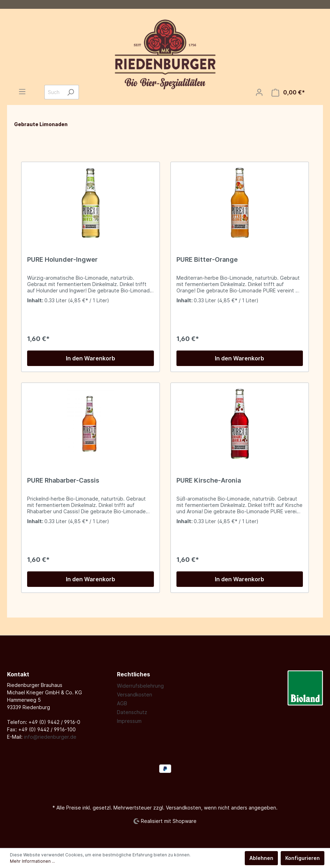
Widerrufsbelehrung (140, 686)
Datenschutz (132, 712)
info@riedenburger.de (50, 737)
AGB (122, 703)
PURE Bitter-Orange (207, 259)
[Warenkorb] (288, 92)
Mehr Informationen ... (32, 861)
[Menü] (22, 92)
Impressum (129, 721)
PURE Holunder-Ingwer (62, 259)
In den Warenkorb (91, 358)
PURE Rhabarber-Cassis (63, 480)
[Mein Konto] (259, 92)
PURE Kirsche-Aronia (209, 480)
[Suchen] (71, 92)
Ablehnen (261, 858)
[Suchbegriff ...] (54, 92)
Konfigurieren (303, 858)
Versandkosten (135, 695)
